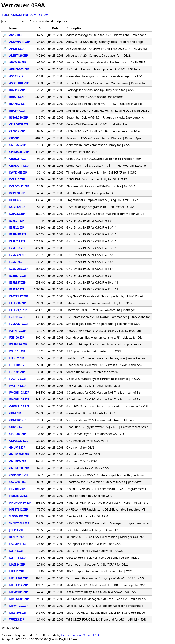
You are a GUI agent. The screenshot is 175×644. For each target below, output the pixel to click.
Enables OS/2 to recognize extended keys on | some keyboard (107, 358)
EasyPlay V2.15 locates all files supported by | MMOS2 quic (105, 296)
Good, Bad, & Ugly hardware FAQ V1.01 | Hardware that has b (107, 427)
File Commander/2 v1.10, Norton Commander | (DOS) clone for (108, 317)
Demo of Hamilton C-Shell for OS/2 (89, 496)
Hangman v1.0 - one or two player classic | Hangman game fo (107, 503)
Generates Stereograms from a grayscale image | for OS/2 (105, 76)
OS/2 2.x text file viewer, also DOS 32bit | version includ (103, 558)
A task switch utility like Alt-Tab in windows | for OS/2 (101, 592)
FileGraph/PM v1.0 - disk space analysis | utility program (104, 331)
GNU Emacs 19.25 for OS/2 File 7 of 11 (91, 262)
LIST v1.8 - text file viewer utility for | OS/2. (95, 551)
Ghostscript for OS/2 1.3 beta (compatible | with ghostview (105, 475)
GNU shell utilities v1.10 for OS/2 (88, 468)
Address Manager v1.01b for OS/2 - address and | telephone (106, 35)
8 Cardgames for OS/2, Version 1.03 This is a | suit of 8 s (103, 393)
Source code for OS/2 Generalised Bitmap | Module (100, 420)
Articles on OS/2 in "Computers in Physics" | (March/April (104, 138)
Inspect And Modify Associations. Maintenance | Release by (106, 83)
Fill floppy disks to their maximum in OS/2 (94, 351)
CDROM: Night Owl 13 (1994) (30, 15)
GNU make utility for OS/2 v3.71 (87, 441)
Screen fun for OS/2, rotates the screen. (92, 372)
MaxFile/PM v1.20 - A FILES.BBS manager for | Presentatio (105, 606)
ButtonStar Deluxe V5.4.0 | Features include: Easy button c (105, 117)
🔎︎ (5, 35)
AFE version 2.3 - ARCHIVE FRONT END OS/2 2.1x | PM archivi (107, 49)
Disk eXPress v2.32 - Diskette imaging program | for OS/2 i (105, 214)
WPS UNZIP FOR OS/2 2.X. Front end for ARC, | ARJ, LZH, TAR (106, 619)
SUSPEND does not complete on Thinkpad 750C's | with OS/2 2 (108, 111)
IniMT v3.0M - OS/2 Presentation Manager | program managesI (108, 523)
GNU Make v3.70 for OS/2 (83, 454)
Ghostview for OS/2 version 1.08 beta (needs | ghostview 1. (106, 482)
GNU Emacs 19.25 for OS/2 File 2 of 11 (91, 227)
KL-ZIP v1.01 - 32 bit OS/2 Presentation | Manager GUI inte (105, 537)
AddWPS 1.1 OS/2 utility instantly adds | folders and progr (105, 42)
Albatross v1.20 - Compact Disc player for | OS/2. (99, 56)
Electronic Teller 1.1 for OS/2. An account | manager (101, 310)
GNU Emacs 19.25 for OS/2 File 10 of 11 (92, 282)
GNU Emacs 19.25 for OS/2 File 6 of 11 (91, 255)
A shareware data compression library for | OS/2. (99, 145)
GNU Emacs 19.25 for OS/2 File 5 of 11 (91, 248)
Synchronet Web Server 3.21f (80, 635)
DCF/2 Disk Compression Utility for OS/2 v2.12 (97, 179)
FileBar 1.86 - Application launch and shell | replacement (104, 344)
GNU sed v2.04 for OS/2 (82, 461)
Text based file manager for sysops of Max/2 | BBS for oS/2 (105, 578)
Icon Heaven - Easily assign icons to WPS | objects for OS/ (104, 338)
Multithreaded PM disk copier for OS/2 (92, 193)
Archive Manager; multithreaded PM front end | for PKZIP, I (106, 62)
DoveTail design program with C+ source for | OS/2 (100, 207)
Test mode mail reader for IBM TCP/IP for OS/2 (97, 564)
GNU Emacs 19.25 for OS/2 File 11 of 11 (92, 289)
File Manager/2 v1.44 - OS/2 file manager (93, 386)
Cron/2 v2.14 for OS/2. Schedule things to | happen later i (104, 159)
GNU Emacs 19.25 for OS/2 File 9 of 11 (91, 276)
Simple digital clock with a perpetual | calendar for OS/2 (103, 324)
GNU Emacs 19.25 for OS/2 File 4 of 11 (91, 241)
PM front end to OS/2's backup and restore (95, 97)
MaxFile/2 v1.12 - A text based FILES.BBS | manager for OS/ (106, 585)
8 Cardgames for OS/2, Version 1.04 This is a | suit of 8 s (103, 399)
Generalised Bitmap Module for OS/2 (91, 413)
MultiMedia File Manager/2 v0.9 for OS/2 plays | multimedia (106, 599)
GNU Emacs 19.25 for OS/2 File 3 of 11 (91, 234)
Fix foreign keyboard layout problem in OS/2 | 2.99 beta (103, 69)
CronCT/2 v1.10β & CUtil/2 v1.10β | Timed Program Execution (107, 166)
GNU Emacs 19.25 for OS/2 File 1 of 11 (91, 221)
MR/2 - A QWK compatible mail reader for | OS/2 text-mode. (106, 613)
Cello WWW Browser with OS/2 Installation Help (98, 124)
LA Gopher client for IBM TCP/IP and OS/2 (94, 544)
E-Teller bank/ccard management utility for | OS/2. (100, 303)
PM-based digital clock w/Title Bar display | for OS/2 (101, 186)
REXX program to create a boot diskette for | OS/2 (99, 571)
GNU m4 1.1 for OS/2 (80, 448)
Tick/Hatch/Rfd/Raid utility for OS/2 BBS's (94, 530)
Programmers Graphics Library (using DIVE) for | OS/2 (102, 200)
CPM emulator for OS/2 (82, 152)
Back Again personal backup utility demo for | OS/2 (100, 90)
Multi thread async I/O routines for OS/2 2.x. (96, 434)
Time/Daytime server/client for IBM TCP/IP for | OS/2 (101, 172)
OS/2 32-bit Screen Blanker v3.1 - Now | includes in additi (104, 104)
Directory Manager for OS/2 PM (87, 516)
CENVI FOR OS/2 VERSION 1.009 (103, 131)
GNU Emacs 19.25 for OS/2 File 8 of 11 (91, 269)
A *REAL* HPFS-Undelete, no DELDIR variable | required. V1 (106, 509)
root (5, 15)
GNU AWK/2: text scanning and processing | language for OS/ (107, 406)
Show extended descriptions (49, 21)
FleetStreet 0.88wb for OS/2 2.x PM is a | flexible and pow (104, 365)
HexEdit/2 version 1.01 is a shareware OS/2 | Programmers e (106, 489)
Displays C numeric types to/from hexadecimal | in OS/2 (103, 379)
